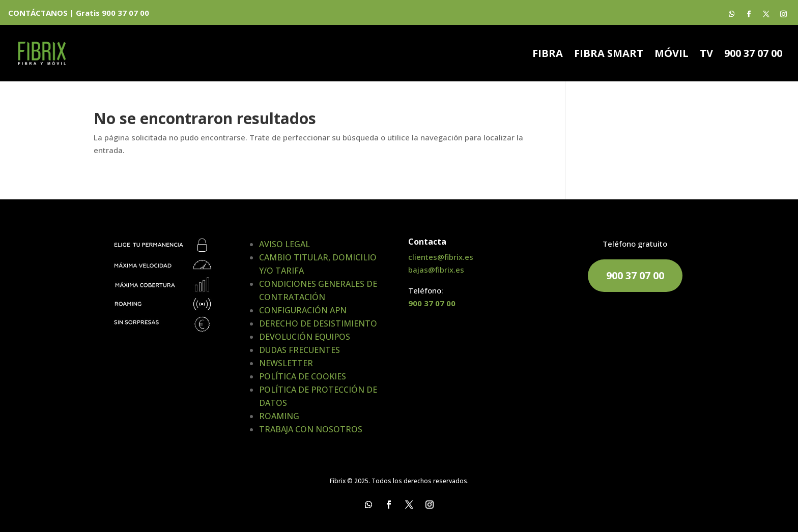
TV (706, 55)
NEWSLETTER (286, 363)
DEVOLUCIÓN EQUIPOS (305, 337)
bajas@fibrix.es (436, 270)
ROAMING (279, 416)
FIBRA (548, 55)
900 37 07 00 (753, 55)
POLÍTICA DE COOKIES (303, 376)
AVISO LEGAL (284, 244)
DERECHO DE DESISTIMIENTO (318, 323)
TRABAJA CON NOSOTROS (311, 429)
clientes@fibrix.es (441, 257)
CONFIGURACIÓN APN (303, 310)
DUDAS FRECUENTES (300, 350)
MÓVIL (672, 55)
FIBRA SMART (609, 55)
